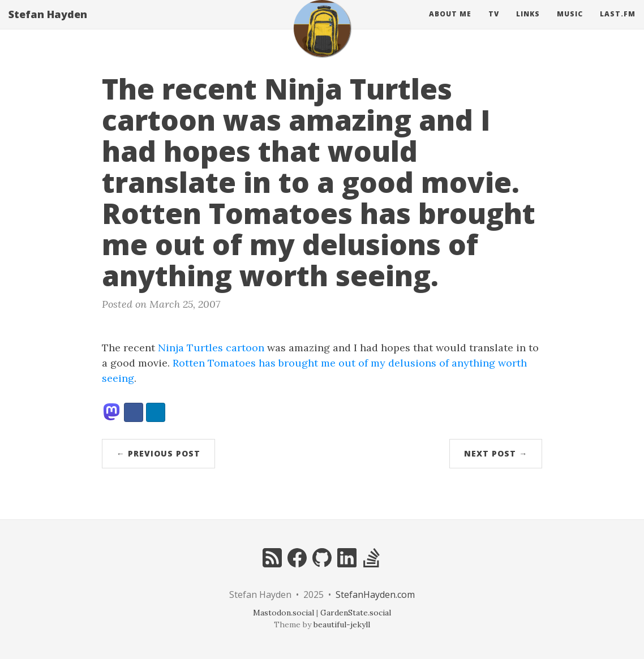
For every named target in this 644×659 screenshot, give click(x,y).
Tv (494, 25)
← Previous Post (158, 453)
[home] (322, 40)
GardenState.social (356, 613)
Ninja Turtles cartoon (211, 348)
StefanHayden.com (375, 595)
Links (528, 25)
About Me (450, 25)
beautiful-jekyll (342, 624)
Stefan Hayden (48, 25)
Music (570, 25)
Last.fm (618, 25)
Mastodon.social (284, 613)
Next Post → (496, 453)
